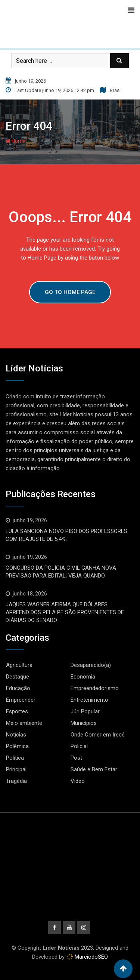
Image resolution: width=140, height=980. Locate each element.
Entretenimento (89, 700)
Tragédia (16, 781)
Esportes (17, 711)
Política (15, 758)
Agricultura (19, 665)
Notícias (16, 735)
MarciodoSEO (91, 957)
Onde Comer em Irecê (98, 735)
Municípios (84, 723)
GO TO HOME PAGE (70, 292)
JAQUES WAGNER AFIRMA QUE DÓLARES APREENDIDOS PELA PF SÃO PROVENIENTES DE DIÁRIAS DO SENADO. (65, 612)
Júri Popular (85, 711)
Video (78, 781)
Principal (16, 769)
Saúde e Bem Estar (94, 769)
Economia (83, 677)
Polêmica (17, 746)
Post (76, 758)
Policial (79, 746)
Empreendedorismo (95, 688)
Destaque (18, 677)
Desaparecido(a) (91, 665)
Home (16, 141)
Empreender (21, 700)
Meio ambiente (24, 723)
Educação (18, 688)
